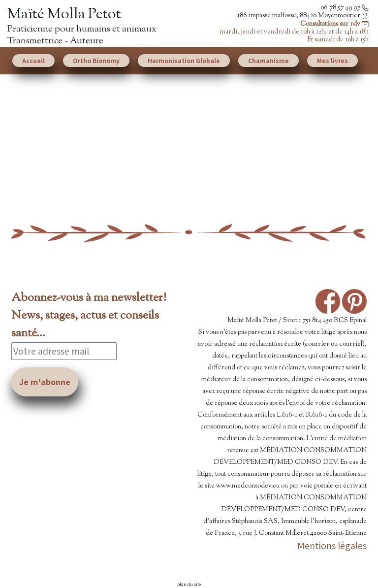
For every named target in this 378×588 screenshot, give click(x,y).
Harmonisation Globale (184, 61)
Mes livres (332, 61)
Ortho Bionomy (96, 61)
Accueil (33, 61)
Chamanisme (268, 61)
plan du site (189, 584)
